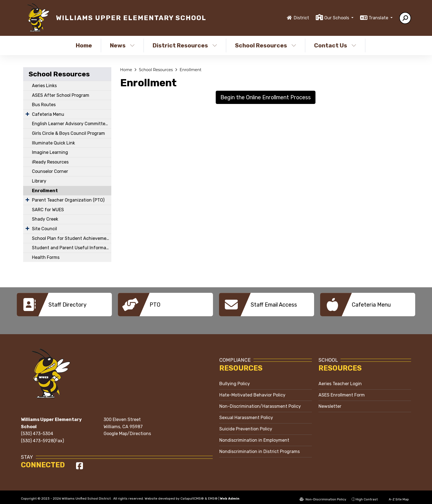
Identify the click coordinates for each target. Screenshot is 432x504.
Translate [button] (379, 18)
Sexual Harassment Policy (246, 413)
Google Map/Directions (127, 429)
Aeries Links (44, 86)
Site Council (44, 229)
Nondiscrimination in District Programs (260, 447)
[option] (64, 305)
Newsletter (330, 402)
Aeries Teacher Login (340, 380)
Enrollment (45, 191)
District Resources (185, 45)
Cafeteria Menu (48, 114)
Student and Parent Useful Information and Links (72, 248)
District (301, 18)
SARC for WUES (48, 210)
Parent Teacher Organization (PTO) (68, 200)
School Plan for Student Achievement (71, 238)
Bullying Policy (235, 380)
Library (39, 181)
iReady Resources (50, 162)
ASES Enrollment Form (342, 391)
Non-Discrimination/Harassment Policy (260, 402)
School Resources (266, 45)
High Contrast (367, 495)
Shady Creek (45, 219)
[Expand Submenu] (27, 114)
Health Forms (46, 257)
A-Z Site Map (396, 495)
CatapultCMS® (192, 494)
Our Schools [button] (337, 18)
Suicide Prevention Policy (246, 425)
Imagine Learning (50, 152)
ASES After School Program (61, 95)
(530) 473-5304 (37, 429)
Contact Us (335, 45)
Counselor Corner (50, 171)
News (122, 45)
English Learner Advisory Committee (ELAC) (72, 124)
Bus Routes (44, 105)
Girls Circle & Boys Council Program (68, 133)
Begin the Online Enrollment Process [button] (266, 97)
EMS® (213, 494)
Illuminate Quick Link (53, 143)
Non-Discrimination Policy (323, 495)
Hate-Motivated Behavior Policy (252, 391)
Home (84, 45)
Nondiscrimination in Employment (254, 436)
